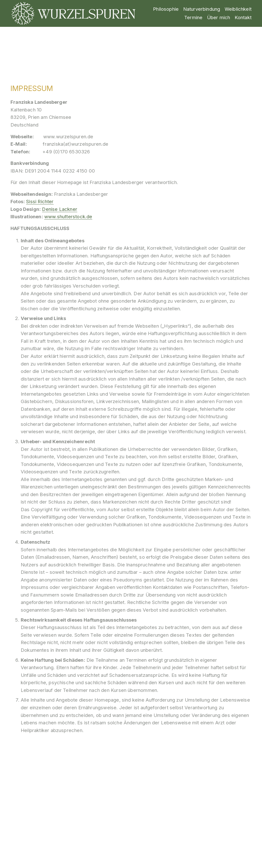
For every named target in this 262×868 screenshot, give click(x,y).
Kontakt (243, 17)
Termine (193, 17)
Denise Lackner (60, 209)
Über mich (219, 17)
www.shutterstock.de (68, 216)
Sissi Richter (40, 201)
